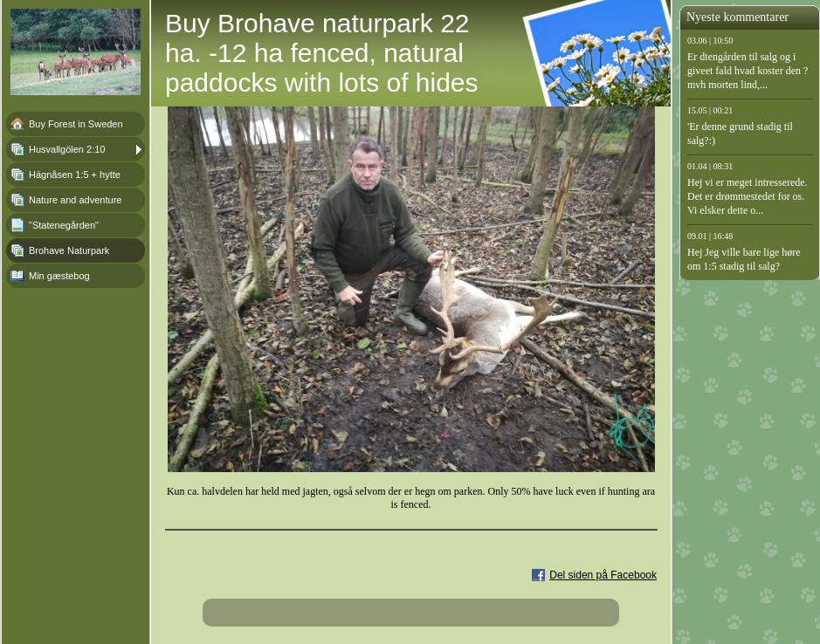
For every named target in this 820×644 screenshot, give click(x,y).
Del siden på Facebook (603, 575)
